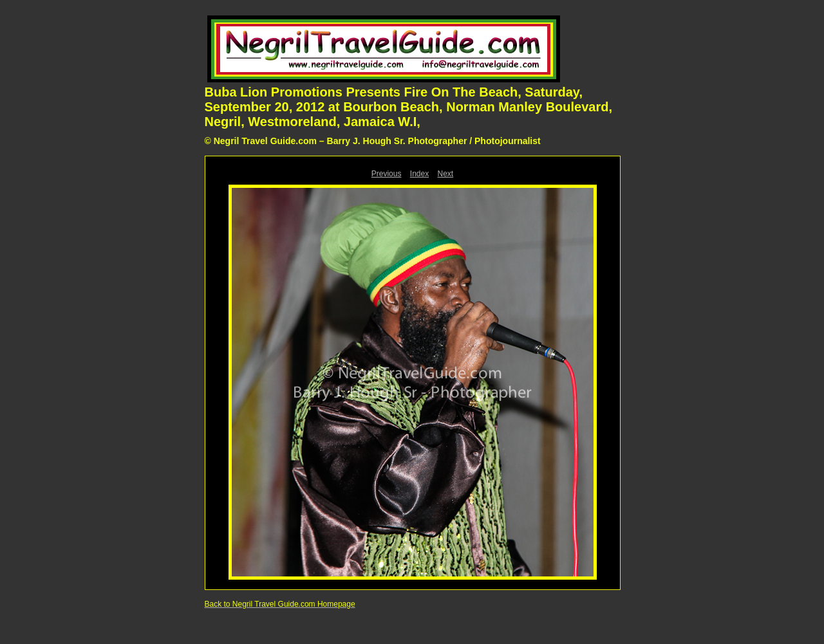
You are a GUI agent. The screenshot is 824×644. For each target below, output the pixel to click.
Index (419, 174)
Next (446, 174)
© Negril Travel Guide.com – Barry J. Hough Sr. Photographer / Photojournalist (373, 141)
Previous (387, 174)
